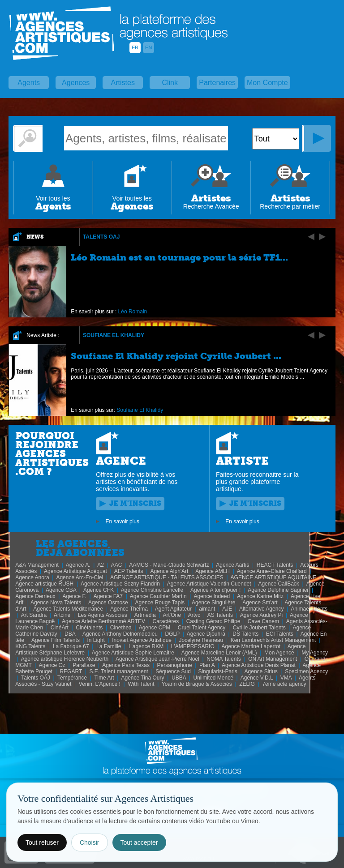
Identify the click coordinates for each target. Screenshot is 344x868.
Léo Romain (133, 312)
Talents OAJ (101, 237)
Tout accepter (139, 842)
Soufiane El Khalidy (114, 335)
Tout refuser (42, 842)
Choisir (90, 842)
